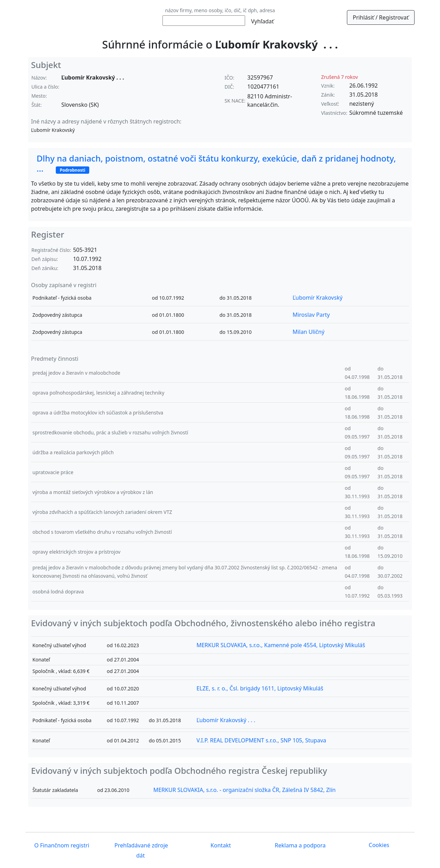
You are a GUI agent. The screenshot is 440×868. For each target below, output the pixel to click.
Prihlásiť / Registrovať (381, 17)
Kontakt (220, 846)
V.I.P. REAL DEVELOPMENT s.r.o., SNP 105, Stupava (261, 740)
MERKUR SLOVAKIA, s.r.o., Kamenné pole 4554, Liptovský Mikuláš (281, 645)
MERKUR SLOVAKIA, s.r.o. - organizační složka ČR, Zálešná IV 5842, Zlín (245, 790)
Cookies (379, 845)
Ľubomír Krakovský (317, 298)
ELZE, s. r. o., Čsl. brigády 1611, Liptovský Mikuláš (260, 688)
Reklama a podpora (299, 846)
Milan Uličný (308, 332)
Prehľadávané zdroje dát (141, 851)
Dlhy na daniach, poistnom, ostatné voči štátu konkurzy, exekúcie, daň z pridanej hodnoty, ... (216, 163)
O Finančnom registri (61, 846)
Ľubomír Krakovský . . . (226, 720)
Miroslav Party (311, 315)
